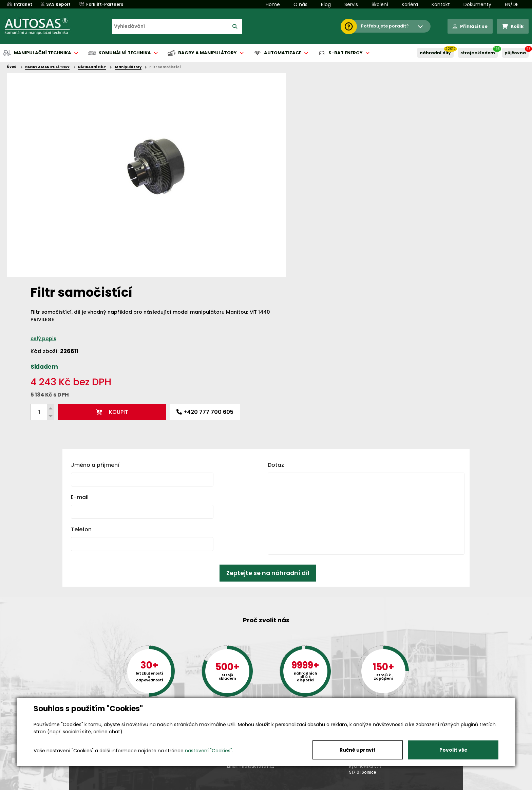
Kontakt (441, 4)
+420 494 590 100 (263, 697)
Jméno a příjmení (95, 316)
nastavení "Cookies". (209, 751)
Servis (351, 4)
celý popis (303, 135)
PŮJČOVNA (515, 53)
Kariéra (410, 4)
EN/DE (512, 4)
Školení (380, 4)
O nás (300, 4)
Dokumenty (477, 4)
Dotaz (276, 316)
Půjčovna (278, 785)
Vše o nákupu (86, 785)
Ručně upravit (358, 750)
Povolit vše (453, 750)
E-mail (80, 348)
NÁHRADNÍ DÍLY (435, 53)
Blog (326, 4)
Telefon (81, 381)
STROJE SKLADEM (478, 53)
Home (273, 4)
